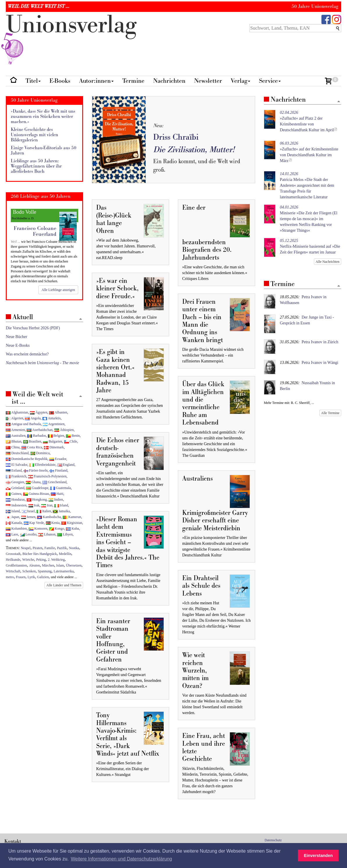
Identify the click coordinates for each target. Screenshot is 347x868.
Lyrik (31, 577)
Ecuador (58, 459)
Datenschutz (273, 840)
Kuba (73, 529)
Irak (34, 505)
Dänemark (54, 447)
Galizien (43, 577)
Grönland (15, 488)
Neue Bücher (16, 337)
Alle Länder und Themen (64, 585)
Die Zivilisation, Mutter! (194, 150)
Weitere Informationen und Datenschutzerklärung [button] (121, 859)
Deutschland (17, 453)
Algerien (15, 418)
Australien (16, 436)
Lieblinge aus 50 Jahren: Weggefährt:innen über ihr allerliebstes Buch (36, 166)
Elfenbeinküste (42, 465)
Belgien (56, 436)
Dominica (40, 453)
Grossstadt (13, 554)
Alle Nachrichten (328, 262)
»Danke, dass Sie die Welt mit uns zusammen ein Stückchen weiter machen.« (43, 116)
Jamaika (61, 511)
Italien (44, 511)
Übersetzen (74, 565)
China (13, 447)
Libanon (47, 534)
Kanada (14, 523)
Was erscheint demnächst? (27, 354)
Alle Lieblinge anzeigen (58, 290)
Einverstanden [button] (318, 856)
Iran (47, 505)
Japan (12, 517)
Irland (61, 505)
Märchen (48, 565)
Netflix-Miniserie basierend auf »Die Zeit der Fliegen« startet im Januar (310, 246)
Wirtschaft (13, 571)
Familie (50, 548)
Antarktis (52, 418)
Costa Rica (32, 447)
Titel (33, 81)
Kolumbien (16, 529)
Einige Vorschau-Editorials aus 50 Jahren (44, 151)
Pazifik (62, 548)
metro (10, 577)
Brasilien (32, 441)
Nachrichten (169, 81)
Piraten (37, 548)
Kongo (57, 529)
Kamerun (72, 517)
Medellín (65, 554)
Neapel (26, 548)
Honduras (15, 499)
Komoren (38, 529)
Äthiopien (64, 430)
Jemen (28, 517)
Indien (56, 499)
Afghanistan (17, 412)
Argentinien (54, 424)
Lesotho (28, 534)
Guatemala (60, 488)
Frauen (21, 577)
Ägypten (39, 412)
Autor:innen (96, 81)
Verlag (240, 81)
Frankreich (16, 476)
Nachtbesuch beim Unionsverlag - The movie (42, 363)
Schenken (29, 571)
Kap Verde (34, 523)
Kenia (53, 523)
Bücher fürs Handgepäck (40, 554)
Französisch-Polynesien (47, 476)
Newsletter (208, 81)
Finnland (58, 470)
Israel (28, 511)
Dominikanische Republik (27, 459)
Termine (133, 81)
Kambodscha (49, 517)
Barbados (37, 436)
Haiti (57, 494)
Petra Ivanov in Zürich (320, 342)
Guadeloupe (37, 488)
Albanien (58, 412)
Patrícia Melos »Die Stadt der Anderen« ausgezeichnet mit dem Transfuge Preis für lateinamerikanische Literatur (307, 185)
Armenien (15, 430)
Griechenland (54, 482)
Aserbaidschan (40, 430)
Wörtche (28, 560)
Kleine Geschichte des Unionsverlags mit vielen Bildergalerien (34, 135)
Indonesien (16, 505)
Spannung (45, 571)
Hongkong (37, 499)
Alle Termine (330, 413)
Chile (71, 441)
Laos (12, 534)
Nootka (74, 548)
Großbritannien (16, 565)
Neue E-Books (18, 345)
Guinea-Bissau (36, 494)
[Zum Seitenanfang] (339, 102)
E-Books (60, 81)
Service (270, 81)
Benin (73, 436)
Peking (41, 560)
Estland (14, 470)
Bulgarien (53, 441)
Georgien (15, 482)
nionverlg (71, 38)
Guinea (14, 494)
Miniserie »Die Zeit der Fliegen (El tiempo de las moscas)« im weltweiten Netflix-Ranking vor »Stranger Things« (309, 219)
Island (13, 511)
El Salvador (17, 465)
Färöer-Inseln (36, 470)
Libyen (65, 534)
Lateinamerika (64, 571)
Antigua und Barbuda (23, 424)
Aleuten (35, 565)
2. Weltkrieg (56, 560)
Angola (33, 418)
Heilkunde (13, 560)
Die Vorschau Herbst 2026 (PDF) (33, 328)
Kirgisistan (72, 523)
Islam (60, 565)
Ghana (33, 482)
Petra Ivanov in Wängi (320, 363)
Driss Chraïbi (176, 137)
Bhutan (14, 441)
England (66, 465)
